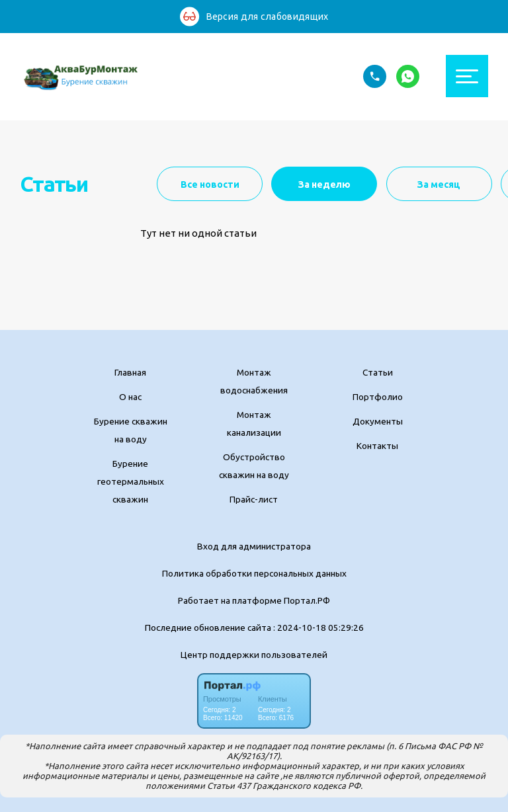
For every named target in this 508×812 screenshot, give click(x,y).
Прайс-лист (254, 499)
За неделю (324, 184)
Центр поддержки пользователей (254, 655)
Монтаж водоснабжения (254, 381)
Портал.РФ (307, 600)
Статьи (378, 372)
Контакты (377, 446)
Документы (378, 421)
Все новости (210, 184)
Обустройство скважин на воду (254, 466)
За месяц (439, 184)
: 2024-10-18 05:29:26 (318, 628)
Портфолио (378, 397)
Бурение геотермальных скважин (131, 481)
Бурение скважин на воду (131, 430)
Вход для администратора (254, 546)
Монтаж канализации (254, 424)
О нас (130, 397)
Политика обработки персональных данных (254, 573)
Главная (130, 372)
